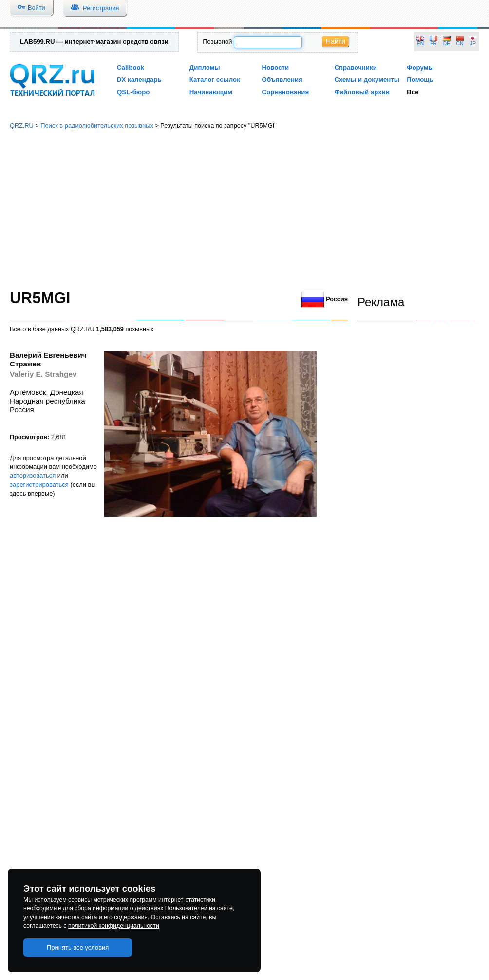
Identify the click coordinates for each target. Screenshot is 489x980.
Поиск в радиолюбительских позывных (97, 125)
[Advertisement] (245, 210)
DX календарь (139, 80)
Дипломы (205, 67)
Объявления (282, 80)
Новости (276, 67)
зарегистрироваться (39, 485)
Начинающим (211, 92)
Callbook (131, 67)
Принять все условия (78, 948)
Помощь (420, 80)
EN (420, 44)
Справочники (355, 67)
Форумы (420, 67)
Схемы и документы (367, 80)
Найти (336, 41)
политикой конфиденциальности (114, 926)
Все (413, 92)
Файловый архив (362, 92)
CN (460, 44)
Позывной (217, 42)
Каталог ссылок (215, 80)
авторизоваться (33, 475)
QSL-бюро (133, 92)
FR (433, 44)
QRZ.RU (22, 125)
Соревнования (286, 92)
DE (447, 44)
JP (473, 44)
